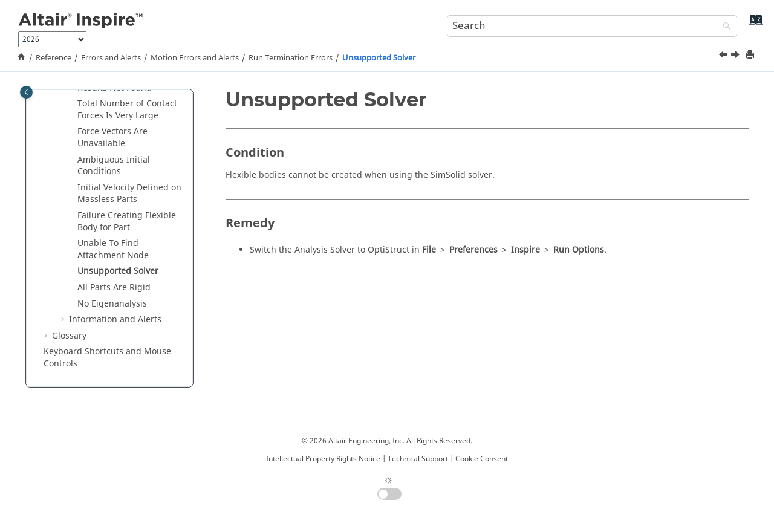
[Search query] (592, 26)
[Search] (724, 27)
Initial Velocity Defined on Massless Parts (129, 194)
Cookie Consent (482, 459)
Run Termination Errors (291, 58)
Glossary (69, 336)
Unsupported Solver (379, 58)
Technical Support (418, 459)
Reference (54, 58)
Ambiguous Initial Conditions (114, 166)
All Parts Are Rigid (114, 287)
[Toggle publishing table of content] (26, 92)
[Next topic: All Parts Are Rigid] (737, 56)
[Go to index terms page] (753, 24)
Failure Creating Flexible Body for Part (127, 222)
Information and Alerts (115, 320)
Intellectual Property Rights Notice (323, 459)
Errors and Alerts (111, 58)
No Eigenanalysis (112, 304)
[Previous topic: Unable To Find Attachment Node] (724, 56)
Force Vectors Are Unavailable (112, 138)
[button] (73, 104)
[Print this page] (751, 55)
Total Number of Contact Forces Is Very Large (127, 110)
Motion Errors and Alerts (195, 58)
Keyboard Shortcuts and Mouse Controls (107, 358)
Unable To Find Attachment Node (113, 249)
